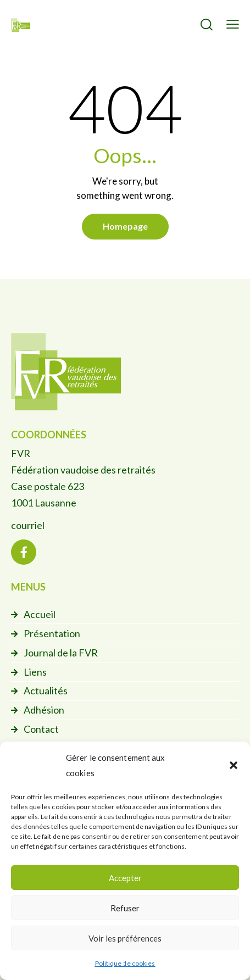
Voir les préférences (125, 938)
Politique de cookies (125, 963)
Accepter (125, 878)
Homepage (125, 226)
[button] (234, 765)
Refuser (125, 908)
